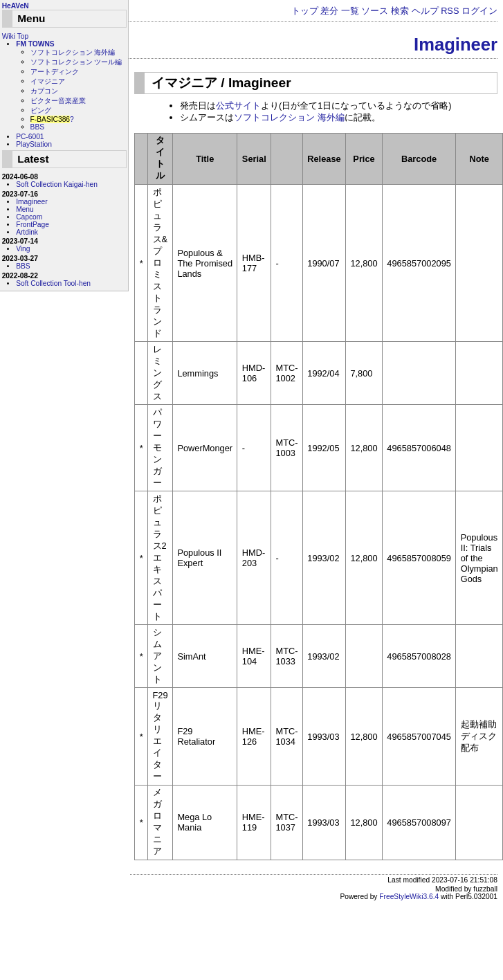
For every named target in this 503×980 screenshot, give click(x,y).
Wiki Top (15, 36)
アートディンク (55, 72)
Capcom (29, 217)
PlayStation (34, 144)
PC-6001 (30, 137)
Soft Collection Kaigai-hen (57, 184)
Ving (23, 249)
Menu (25, 209)
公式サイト (238, 106)
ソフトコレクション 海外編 (289, 117)
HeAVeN (16, 6)
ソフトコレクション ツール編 (76, 62)
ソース (375, 11)
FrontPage (33, 225)
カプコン (44, 91)
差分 (329, 11)
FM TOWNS (35, 44)
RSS (450, 11)
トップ (305, 11)
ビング (41, 110)
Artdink (27, 232)
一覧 (350, 11)
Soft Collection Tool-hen (53, 283)
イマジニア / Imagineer (221, 83)
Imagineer (456, 44)
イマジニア (48, 81)
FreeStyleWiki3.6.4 (409, 897)
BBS (37, 127)
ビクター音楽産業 (58, 101)
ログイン (479, 11)
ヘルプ (425, 11)
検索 (400, 11)
